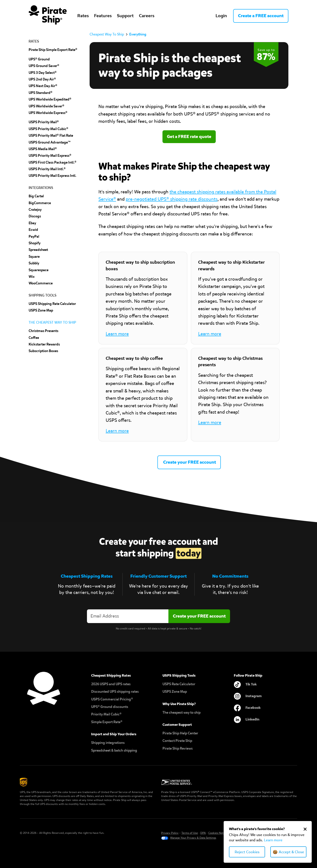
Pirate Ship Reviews (178, 748)
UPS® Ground (39, 59)
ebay (32, 223)
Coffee (34, 338)
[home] (48, 16)
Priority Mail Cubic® (106, 714)
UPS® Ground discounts (110, 707)
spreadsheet (38, 250)
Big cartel (36, 196)
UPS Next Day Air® (43, 86)
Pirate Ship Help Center (180, 733)
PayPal (34, 236)
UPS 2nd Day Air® (42, 79)
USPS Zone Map (175, 692)
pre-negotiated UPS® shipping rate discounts (172, 199)
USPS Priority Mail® (44, 122)
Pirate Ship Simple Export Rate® (53, 50)
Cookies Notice (218, 833)
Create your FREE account (189, 462)
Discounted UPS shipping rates (115, 692)
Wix (32, 277)
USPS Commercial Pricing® (112, 699)
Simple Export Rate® (107, 722)
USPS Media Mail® (43, 149)
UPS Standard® (41, 93)
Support (125, 16)
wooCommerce (41, 283)
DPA (203, 833)
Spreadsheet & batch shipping (114, 750)
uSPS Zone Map (41, 310)
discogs (35, 216)
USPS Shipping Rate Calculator (52, 304)
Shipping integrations (108, 743)
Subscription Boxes (43, 351)
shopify (35, 243)
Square (34, 257)
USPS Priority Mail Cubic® (48, 129)
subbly (34, 263)
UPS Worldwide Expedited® (50, 99)
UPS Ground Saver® (44, 66)
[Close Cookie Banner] (305, 829)
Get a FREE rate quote (189, 136)
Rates (83, 16)
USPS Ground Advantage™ (50, 142)
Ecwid (33, 230)
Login (221, 16)
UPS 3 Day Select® (43, 73)
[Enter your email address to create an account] (128, 616)
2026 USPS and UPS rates (111, 684)
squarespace (39, 270)
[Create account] (199, 616)
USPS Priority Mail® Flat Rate (51, 135)
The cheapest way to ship (182, 712)
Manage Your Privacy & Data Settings (193, 838)
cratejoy (35, 210)
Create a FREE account (261, 16)
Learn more (273, 840)
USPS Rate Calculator (179, 684)
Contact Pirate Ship (177, 741)
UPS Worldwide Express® (48, 113)
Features (103, 16)
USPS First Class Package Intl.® (53, 162)
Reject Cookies (247, 852)
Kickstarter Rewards (44, 344)
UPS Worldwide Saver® (46, 106)
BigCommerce (40, 203)
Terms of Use (190, 833)
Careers (147, 16)
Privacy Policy (170, 833)
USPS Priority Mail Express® (50, 156)
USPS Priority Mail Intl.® (47, 169)
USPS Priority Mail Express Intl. (52, 176)
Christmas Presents (43, 331)
